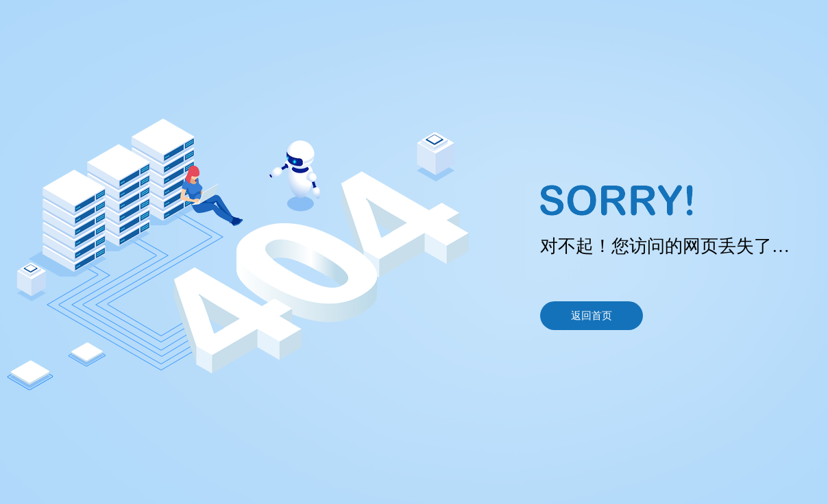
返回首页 (592, 316)
